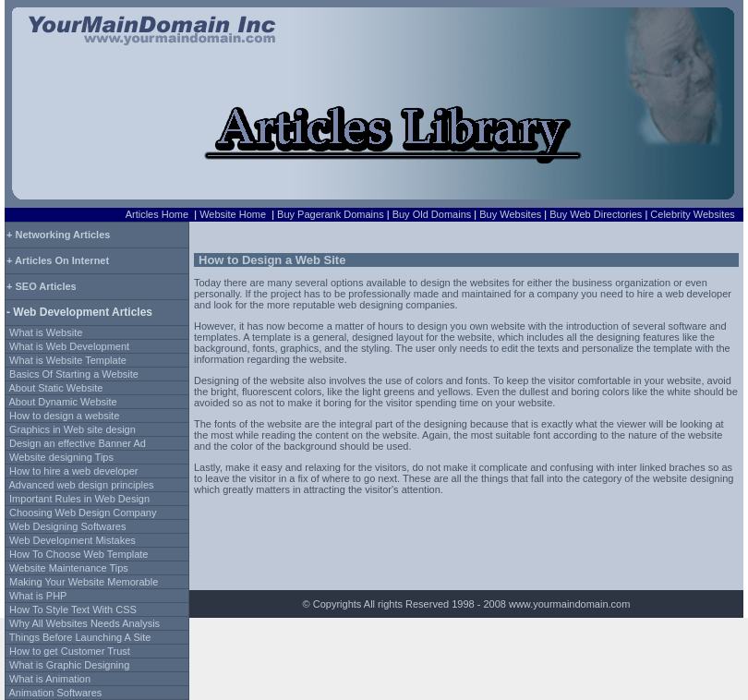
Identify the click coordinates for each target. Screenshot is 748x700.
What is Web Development (69, 346)
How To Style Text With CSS (73, 609)
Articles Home (157, 214)
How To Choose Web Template (78, 554)
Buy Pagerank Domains (331, 214)
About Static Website (55, 388)
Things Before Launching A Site (80, 637)
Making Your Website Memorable (84, 582)
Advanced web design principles (81, 485)
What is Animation (50, 679)
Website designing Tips (61, 457)
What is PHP (38, 596)
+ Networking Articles (58, 235)
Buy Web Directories (596, 214)
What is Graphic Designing (69, 665)
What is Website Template (68, 360)
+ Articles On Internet (58, 260)
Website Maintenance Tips (69, 568)
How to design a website (64, 416)
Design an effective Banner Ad (78, 443)
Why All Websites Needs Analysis (84, 623)
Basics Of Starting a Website (74, 374)
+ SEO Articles (42, 286)
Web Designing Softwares (67, 526)
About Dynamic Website (62, 402)
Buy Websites (510, 214)
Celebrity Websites (693, 214)
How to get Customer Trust (70, 651)
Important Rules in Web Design (79, 499)
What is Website (46, 332)
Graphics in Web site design (72, 429)
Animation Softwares (55, 693)
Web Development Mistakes (72, 540)
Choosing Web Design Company (83, 513)
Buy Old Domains (432, 214)
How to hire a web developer (73, 471)
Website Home (233, 214)
